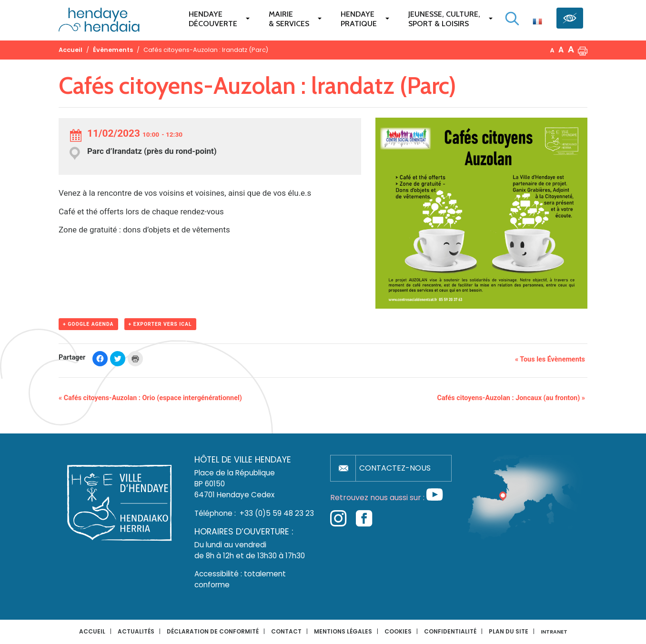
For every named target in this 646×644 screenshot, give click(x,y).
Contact (286, 631)
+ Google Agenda (88, 324)
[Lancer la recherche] (512, 19)
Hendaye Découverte (213, 19)
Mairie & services (289, 19)
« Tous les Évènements (550, 359)
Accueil (92, 631)
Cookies (398, 631)
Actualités (136, 631)
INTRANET (554, 632)
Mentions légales (343, 631)
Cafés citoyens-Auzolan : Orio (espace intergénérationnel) (150, 398)
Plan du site (509, 631)
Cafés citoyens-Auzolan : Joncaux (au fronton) (511, 398)
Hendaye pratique (359, 19)
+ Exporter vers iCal (160, 324)
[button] (583, 50)
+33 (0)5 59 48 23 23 (277, 513)
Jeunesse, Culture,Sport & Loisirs (444, 19)
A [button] (552, 50)
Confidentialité (450, 631)
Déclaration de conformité (213, 631)
